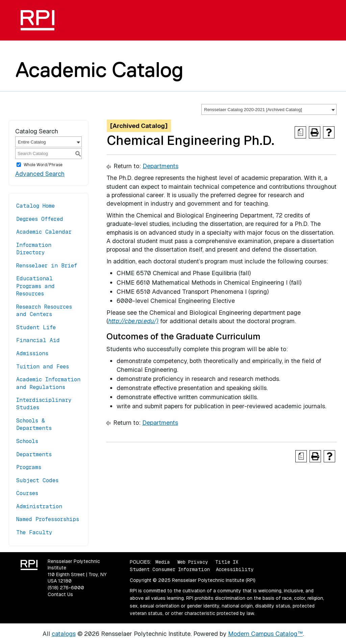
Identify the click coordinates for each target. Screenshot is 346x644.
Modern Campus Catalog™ (265, 634)
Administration (39, 506)
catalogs (64, 634)
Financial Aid (38, 340)
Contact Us (60, 594)
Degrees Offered (40, 219)
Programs (29, 467)
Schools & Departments (34, 424)
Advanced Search (40, 174)
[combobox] (269, 109)
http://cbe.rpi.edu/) (133, 321)
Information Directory (34, 249)
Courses (27, 493)
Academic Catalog (100, 70)
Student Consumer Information (170, 569)
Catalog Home (35, 206)
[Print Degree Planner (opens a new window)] (300, 132)
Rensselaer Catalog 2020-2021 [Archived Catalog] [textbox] (253, 110)
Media (163, 562)
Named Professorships (48, 519)
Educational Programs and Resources (35, 286)
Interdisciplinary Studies (44, 404)
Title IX (227, 562)
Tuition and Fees (43, 367)
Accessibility (235, 569)
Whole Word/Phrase (43, 165)
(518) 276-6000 (66, 588)
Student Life (36, 327)
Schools (27, 441)
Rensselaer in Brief (47, 266)
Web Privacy (193, 562)
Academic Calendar (44, 232)
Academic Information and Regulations (48, 383)
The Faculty (34, 532)
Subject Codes (37, 480)
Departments (34, 454)
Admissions (32, 353)
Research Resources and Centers (44, 311)
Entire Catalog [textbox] (32, 142)
